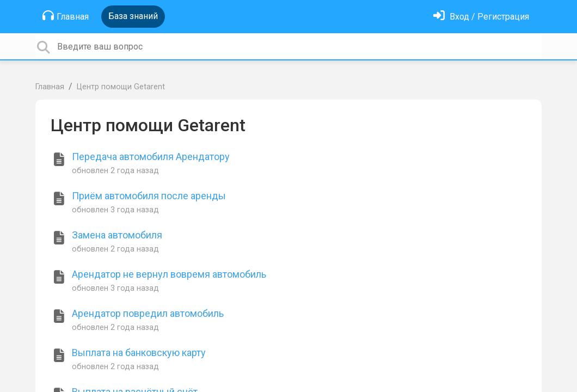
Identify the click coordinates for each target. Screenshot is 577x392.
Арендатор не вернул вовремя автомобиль (169, 274)
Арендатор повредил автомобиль (148, 313)
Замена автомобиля (117, 235)
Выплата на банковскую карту (139, 353)
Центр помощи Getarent (121, 87)
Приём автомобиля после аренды (149, 196)
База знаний (133, 16)
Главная (66, 16)
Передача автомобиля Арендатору (151, 157)
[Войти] (481, 17)
